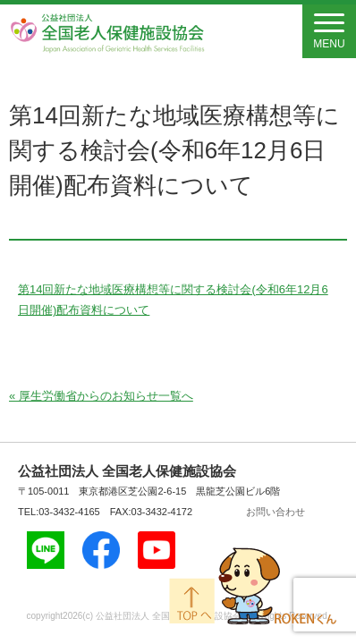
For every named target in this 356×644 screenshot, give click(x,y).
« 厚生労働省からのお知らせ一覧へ (101, 396)
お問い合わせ (275, 512)
